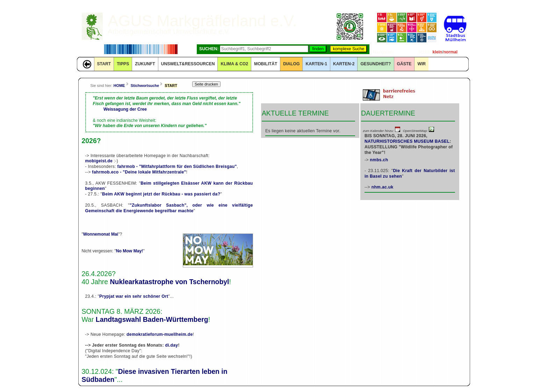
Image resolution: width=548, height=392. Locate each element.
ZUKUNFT (145, 64)
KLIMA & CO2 (234, 64)
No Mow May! (130, 251)
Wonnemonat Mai (101, 234)
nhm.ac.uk (383, 187)
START (104, 64)
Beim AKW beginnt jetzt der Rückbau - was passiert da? (161, 194)
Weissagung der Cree (125, 109)
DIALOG (291, 64)
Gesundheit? (376, 64)
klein (438, 52)
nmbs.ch (379, 160)
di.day (171, 345)
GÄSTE (404, 64)
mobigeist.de (99, 161)
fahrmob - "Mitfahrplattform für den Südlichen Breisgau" (177, 167)
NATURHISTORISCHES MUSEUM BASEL (407, 141)
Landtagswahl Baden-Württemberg (152, 319)
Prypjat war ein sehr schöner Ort (134, 296)
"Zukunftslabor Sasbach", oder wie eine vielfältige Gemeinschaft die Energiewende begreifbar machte (169, 208)
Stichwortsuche (145, 86)
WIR (421, 64)
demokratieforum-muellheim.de (160, 334)
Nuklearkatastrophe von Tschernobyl (170, 282)
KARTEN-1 (316, 64)
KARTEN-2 (344, 64)
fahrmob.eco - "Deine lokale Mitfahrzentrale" (139, 172)
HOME (119, 86)
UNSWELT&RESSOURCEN (188, 64)
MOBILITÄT (266, 64)
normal (451, 52)
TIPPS (123, 64)
